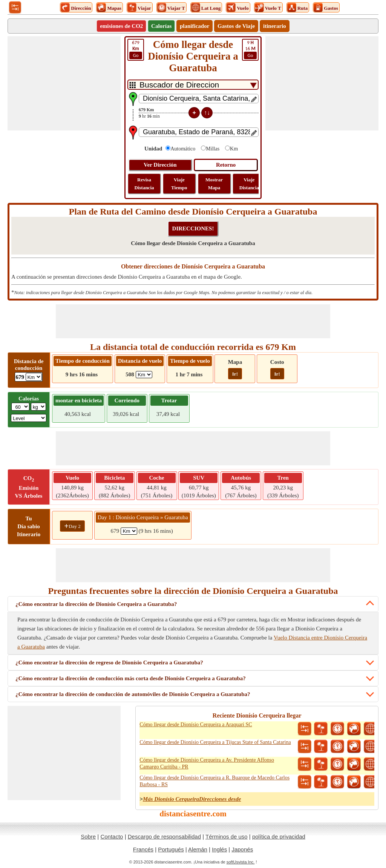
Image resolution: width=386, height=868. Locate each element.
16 (250, 49)
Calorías (161, 26)
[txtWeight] (20, 407)
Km (234, 149)
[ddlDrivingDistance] (34, 377)
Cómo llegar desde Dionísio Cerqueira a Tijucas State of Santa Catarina (215, 742)
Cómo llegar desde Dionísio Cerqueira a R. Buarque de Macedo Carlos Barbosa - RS (214, 781)
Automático (183, 149)
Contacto (112, 837)
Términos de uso (227, 837)
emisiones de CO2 (121, 26)
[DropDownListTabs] (193, 85)
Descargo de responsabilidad (164, 837)
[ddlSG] (29, 418)
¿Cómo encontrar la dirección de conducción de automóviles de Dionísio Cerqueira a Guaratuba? (133, 694)
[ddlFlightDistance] (144, 375)
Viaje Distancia (249, 184)
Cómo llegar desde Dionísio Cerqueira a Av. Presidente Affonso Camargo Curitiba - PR (207, 763)
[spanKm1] (129, 531)
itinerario (275, 26)
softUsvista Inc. (241, 862)
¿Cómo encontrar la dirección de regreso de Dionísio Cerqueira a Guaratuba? (109, 663)
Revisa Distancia (144, 184)
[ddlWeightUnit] (38, 407)
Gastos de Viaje (236, 26)
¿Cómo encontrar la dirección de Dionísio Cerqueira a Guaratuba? (96, 604)
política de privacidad (279, 837)
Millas (213, 149)
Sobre (88, 837)
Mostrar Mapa (214, 184)
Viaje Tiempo (179, 184)
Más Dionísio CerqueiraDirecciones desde (192, 799)
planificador (195, 26)
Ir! (235, 374)
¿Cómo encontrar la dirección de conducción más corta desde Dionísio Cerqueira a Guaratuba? (131, 678)
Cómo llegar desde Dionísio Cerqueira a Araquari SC (196, 725)
